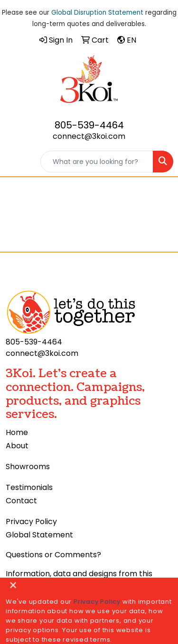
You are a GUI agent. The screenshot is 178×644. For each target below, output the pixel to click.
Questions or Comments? (53, 555)
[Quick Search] (97, 162)
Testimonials (29, 487)
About (17, 446)
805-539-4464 (89, 125)
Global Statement (39, 535)
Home (17, 432)
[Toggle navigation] (15, 162)
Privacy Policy (31, 522)
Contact (21, 501)
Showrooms (28, 467)
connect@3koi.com (89, 136)
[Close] (13, 586)
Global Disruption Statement (97, 13)
